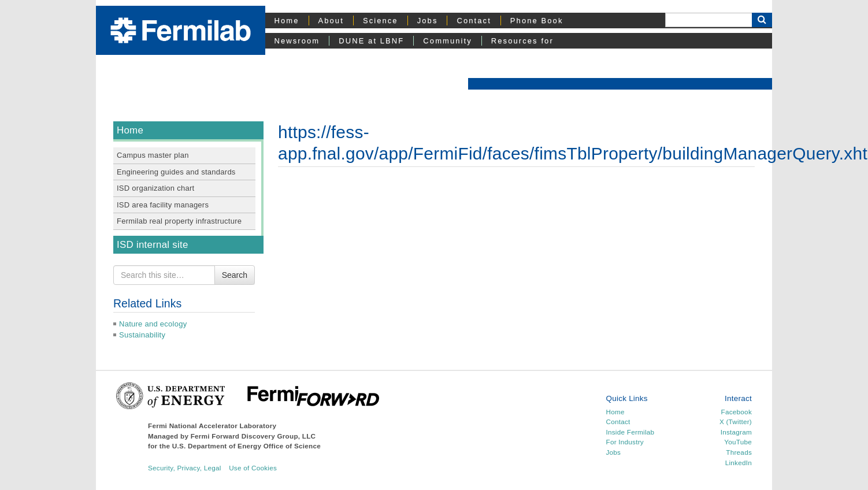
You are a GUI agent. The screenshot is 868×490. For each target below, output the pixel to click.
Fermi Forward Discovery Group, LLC (253, 436)
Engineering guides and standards (176, 172)
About (331, 21)
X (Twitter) (736, 422)
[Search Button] (762, 20)
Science (381, 21)
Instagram (736, 432)
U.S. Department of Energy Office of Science (246, 446)
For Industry (625, 442)
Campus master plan (153, 155)
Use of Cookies (253, 468)
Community (447, 41)
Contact (474, 21)
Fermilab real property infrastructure (179, 221)
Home (287, 21)
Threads (739, 452)
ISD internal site (153, 245)
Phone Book (537, 21)
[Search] (709, 20)
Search (235, 275)
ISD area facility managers (163, 205)
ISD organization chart (155, 188)
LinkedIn (739, 463)
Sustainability (142, 335)
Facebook (737, 412)
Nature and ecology (153, 324)
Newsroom (297, 41)
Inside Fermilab (630, 432)
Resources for (522, 41)
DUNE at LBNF (371, 41)
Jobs (428, 21)
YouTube (738, 442)
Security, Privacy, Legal (185, 468)
